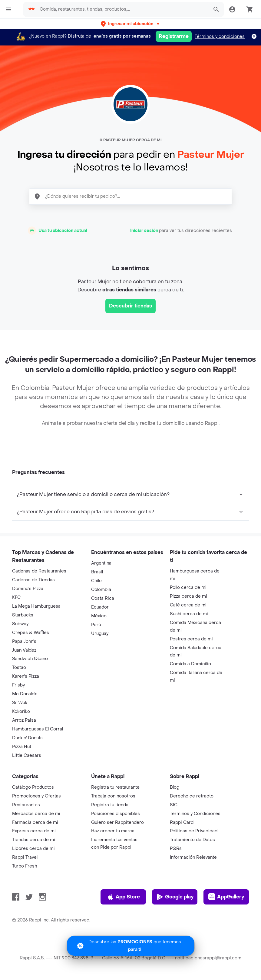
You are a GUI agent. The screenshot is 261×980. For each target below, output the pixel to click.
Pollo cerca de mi (188, 587)
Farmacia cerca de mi (35, 822)
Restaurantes (26, 805)
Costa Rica (103, 598)
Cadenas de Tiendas (33, 580)
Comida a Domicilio (190, 664)
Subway (20, 624)
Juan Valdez (24, 650)
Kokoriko (21, 712)
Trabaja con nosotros (113, 796)
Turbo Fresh (25, 866)
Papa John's (24, 641)
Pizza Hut (22, 747)
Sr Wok (20, 703)
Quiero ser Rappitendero (117, 822)
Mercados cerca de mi (36, 814)
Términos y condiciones (220, 37)
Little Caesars (27, 755)
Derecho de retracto (192, 796)
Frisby (18, 685)
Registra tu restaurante (115, 787)
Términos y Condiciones (195, 814)
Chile (96, 581)
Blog (175, 787)
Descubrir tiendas (130, 306)
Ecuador (100, 607)
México (99, 616)
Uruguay (100, 634)
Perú (96, 625)
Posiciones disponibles (116, 814)
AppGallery (226, 897)
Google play (175, 897)
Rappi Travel (25, 857)
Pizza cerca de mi (188, 596)
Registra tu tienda (110, 805)
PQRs (176, 849)
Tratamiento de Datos (192, 840)
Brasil (97, 572)
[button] (131, 24)
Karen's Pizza (26, 676)
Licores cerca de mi (33, 849)
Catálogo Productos (33, 787)
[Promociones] (131, 944)
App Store (123, 897)
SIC (174, 805)
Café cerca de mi (188, 605)
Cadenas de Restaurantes (39, 571)
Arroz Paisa (24, 720)
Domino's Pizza (28, 589)
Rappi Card (182, 822)
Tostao (19, 668)
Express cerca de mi (34, 831)
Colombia (101, 590)
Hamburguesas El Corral (38, 729)
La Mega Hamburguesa (36, 606)
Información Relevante (193, 857)
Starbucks (23, 615)
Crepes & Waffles (31, 633)
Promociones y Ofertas (36, 796)
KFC (16, 597)
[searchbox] (122, 9)
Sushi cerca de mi (189, 614)
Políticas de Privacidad (194, 831)
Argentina (101, 563)
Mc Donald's (25, 694)
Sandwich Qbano (30, 659)
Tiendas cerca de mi (34, 840)
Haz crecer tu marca (113, 831)
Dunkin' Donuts (27, 738)
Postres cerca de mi (191, 639)
